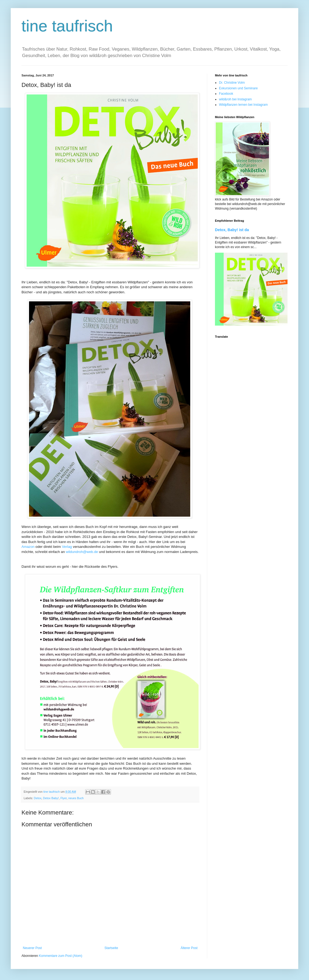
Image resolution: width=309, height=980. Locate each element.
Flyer (64, 798)
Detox (38, 798)
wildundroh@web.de (82, 552)
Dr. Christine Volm (232, 83)
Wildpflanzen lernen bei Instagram (243, 105)
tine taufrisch (67, 26)
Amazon (28, 547)
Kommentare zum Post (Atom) (61, 956)
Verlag (67, 547)
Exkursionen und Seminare (238, 88)
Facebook (226, 94)
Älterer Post (189, 948)
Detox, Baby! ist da (232, 230)
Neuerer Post (32, 948)
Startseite (111, 948)
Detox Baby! (51, 798)
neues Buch (76, 798)
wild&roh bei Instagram (235, 99)
